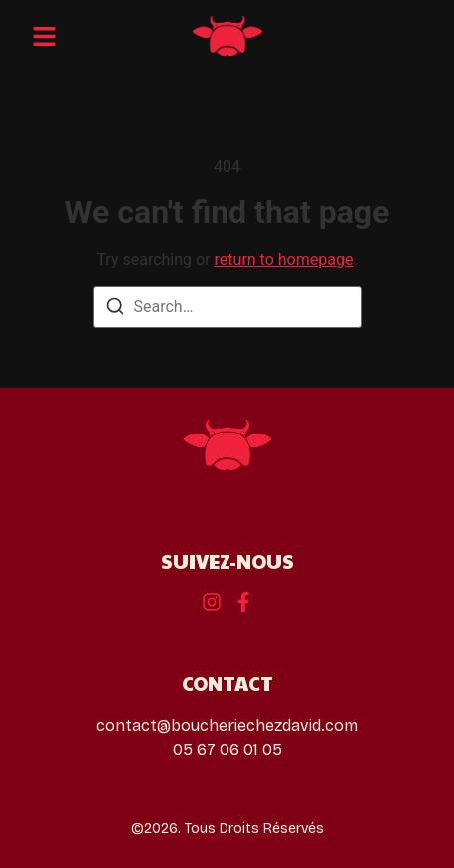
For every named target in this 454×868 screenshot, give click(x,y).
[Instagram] (243, 602)
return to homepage (284, 259)
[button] (44, 36)
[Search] (115, 309)
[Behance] (212, 602)
